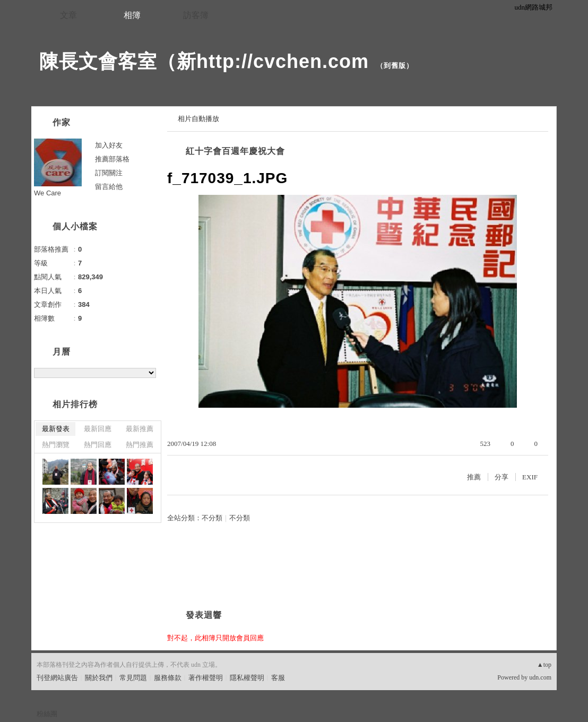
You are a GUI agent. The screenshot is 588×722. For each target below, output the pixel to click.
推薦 (474, 477)
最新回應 (98, 429)
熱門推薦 (140, 445)
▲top (544, 665)
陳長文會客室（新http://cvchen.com (204, 61)
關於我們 (99, 678)
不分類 (212, 518)
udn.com (540, 677)
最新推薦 (140, 429)
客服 (278, 678)
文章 (68, 15)
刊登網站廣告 (57, 678)
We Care (47, 193)
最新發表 (56, 429)
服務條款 (168, 678)
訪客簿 (196, 15)
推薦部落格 (112, 159)
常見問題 (133, 678)
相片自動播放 (198, 119)
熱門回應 (98, 445)
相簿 (132, 15)
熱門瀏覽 (56, 445)
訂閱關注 (109, 173)
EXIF (530, 477)
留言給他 (109, 187)
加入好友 (109, 145)
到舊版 (395, 66)
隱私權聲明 (247, 678)
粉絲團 (47, 714)
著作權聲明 (206, 678)
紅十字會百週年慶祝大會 (235, 151)
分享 (501, 477)
